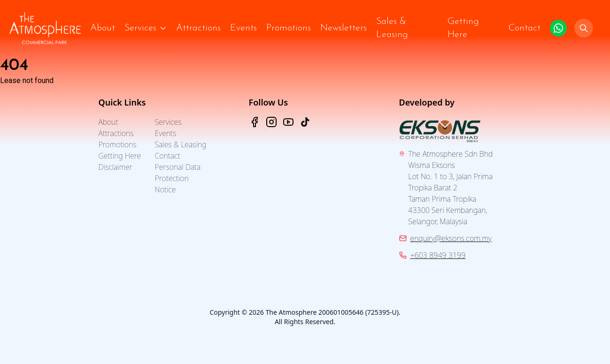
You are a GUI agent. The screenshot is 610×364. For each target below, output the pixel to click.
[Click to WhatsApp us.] (558, 28)
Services (140, 28)
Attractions (198, 28)
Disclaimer (116, 167)
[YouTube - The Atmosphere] (288, 122)
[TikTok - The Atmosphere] (305, 122)
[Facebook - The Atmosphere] (255, 122)
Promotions (289, 28)
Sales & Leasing (392, 28)
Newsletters (344, 28)
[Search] (584, 28)
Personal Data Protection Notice (178, 178)
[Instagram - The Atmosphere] (271, 122)
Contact (525, 28)
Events (243, 28)
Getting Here (463, 28)
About (103, 28)
